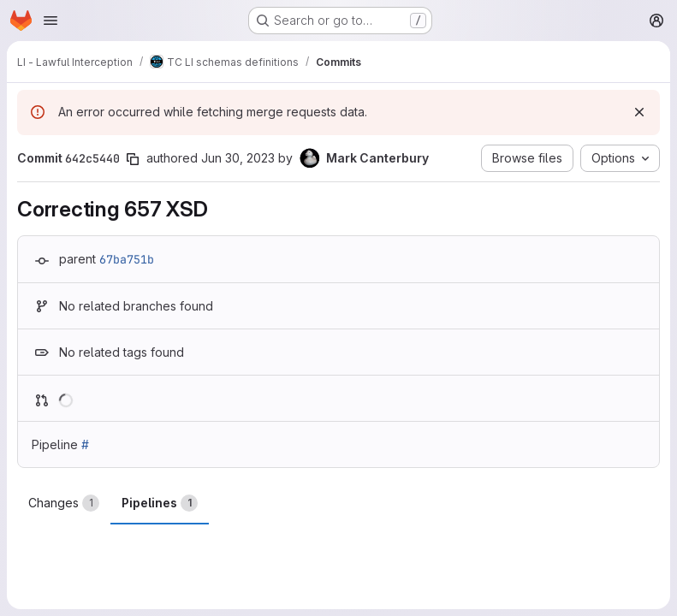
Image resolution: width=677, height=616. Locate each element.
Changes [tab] (64, 503)
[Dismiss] (639, 112)
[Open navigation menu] (50, 21)
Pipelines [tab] (160, 503)
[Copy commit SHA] (133, 159)
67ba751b (127, 259)
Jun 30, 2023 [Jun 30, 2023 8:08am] (238, 158)
